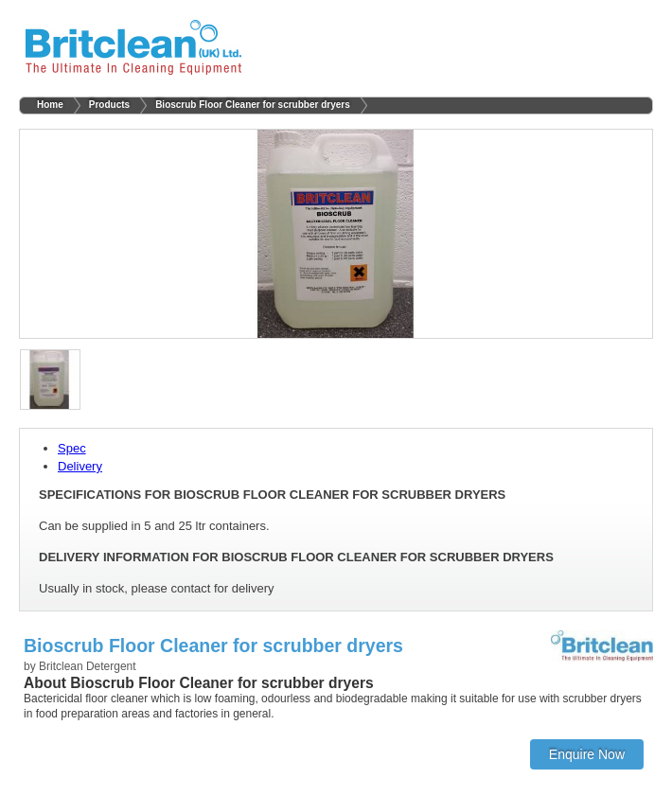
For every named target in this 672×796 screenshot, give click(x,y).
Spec (72, 448)
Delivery (80, 466)
